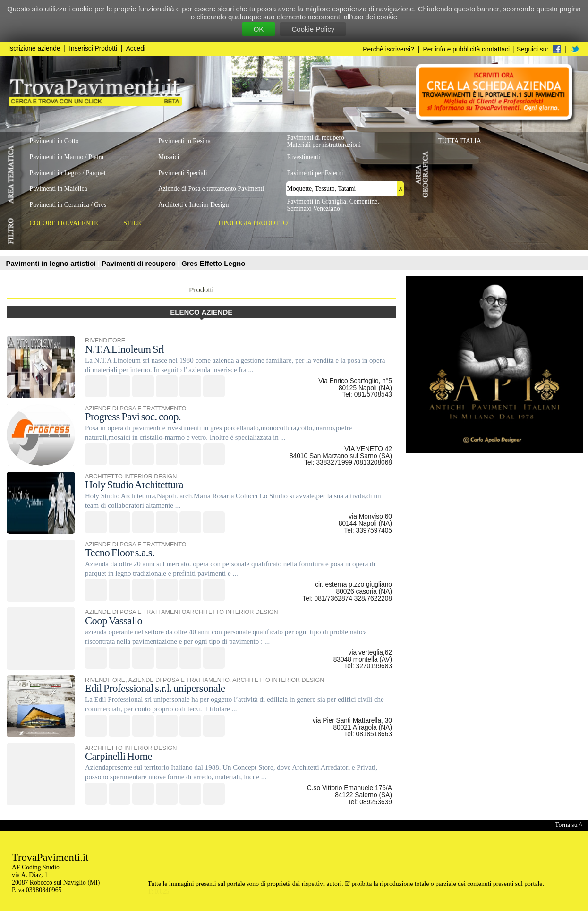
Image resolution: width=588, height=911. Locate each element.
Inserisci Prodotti (93, 48)
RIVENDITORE (105, 341)
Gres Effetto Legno (213, 263)
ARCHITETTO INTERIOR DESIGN (131, 477)
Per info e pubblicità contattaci (466, 49)
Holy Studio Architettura (134, 485)
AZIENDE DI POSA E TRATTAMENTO (136, 409)
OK (259, 29)
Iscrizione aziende (34, 48)
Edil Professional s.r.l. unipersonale (155, 688)
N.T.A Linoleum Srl (125, 349)
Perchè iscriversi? (388, 49)
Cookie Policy (313, 29)
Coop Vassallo (114, 621)
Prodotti (201, 290)
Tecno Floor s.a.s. (120, 553)
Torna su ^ (568, 825)
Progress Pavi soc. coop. (133, 417)
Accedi (136, 48)
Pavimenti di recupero (140, 263)
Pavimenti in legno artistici (52, 263)
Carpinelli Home (119, 756)
